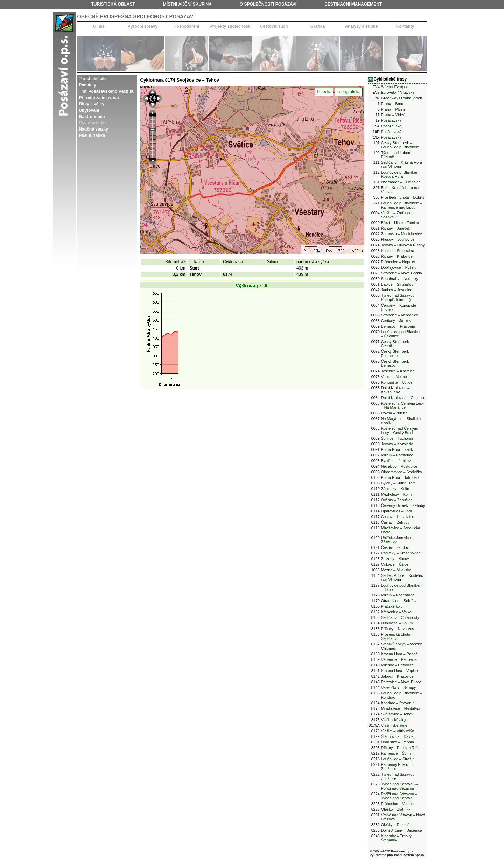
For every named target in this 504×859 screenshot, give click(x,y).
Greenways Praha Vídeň (402, 98)
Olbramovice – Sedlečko (402, 472)
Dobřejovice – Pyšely (399, 267)
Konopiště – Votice (397, 382)
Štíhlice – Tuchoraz (397, 438)
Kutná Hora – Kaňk (397, 449)
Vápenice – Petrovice (399, 659)
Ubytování (89, 110)
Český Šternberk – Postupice (397, 354)
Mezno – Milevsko (396, 570)
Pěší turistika (92, 135)
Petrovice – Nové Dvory (401, 682)
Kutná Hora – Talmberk (400, 477)
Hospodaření (186, 26)
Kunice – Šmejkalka (398, 251)
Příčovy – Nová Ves (398, 629)
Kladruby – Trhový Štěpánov (396, 838)
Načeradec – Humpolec (401, 182)
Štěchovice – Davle (397, 736)
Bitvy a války (92, 104)
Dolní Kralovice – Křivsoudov (395, 390)
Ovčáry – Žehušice (397, 500)
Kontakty (405, 26)
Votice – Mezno (394, 377)
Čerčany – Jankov (396, 321)
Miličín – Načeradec (398, 595)
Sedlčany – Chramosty (400, 617)
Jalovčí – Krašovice (397, 676)
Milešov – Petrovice (398, 665)
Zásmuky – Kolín (395, 489)
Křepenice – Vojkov (397, 612)
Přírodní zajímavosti (99, 98)
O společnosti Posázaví (268, 4)
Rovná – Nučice (394, 413)
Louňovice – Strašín (398, 759)
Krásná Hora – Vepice (400, 671)
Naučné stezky (94, 129)
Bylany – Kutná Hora (398, 483)
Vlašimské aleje (394, 720)
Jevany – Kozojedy (397, 444)
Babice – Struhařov (397, 284)
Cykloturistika (93, 123)
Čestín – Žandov (395, 547)
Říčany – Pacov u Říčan (401, 748)
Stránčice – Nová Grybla (402, 273)
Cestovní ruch (274, 26)
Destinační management (353, 4)
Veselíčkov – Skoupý (399, 687)
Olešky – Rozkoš (395, 825)
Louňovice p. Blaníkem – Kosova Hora (402, 174)
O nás (99, 26)
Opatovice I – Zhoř (397, 511)
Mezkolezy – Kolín (397, 494)
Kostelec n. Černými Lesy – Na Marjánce (402, 405)
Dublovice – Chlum (397, 623)
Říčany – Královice (397, 256)
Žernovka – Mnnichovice (402, 234)
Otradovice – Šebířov (399, 601)
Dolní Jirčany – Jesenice (402, 830)
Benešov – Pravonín (398, 326)
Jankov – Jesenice (397, 290)
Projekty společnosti (230, 26)
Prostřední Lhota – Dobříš (403, 197)
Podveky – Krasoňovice (401, 553)
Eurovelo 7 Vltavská (398, 92)
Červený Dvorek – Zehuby (403, 505)
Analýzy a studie (361, 26)
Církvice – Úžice (395, 564)
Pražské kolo (392, 606)
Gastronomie (92, 117)
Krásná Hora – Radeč (399, 654)
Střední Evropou (395, 87)
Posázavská (391, 120)
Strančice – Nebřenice (400, 315)
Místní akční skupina (187, 4)
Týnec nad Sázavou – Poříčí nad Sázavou (399, 786)
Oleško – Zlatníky (396, 809)
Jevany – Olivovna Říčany (403, 245)
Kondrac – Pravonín (398, 703)
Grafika (318, 26)
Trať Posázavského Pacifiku (107, 91)
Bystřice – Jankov (396, 461)
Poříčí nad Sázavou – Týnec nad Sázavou (399, 796)
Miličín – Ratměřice (397, 455)
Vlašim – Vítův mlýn (398, 731)
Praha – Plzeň (393, 109)
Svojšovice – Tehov (397, 714)
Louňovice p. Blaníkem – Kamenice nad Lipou (402, 205)
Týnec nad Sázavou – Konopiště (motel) (399, 298)
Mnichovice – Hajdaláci (400, 708)
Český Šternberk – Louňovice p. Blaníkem (400, 145)
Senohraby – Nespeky (400, 279)
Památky (88, 85)
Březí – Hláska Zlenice (400, 223)
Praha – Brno (392, 104)
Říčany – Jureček (396, 228)
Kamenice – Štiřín (396, 753)
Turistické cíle (93, 79)
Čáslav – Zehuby (395, 522)
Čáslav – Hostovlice (398, 517)
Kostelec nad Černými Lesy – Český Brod (400, 431)
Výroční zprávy (143, 26)
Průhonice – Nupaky (398, 262)
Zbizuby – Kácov (395, 559)
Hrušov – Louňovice (398, 239)
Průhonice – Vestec (397, 804)
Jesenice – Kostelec (398, 371)
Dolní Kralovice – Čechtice (403, 398)
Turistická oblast (113, 4)
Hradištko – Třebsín (398, 742)
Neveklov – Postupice (399, 466)
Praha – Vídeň (393, 115)
